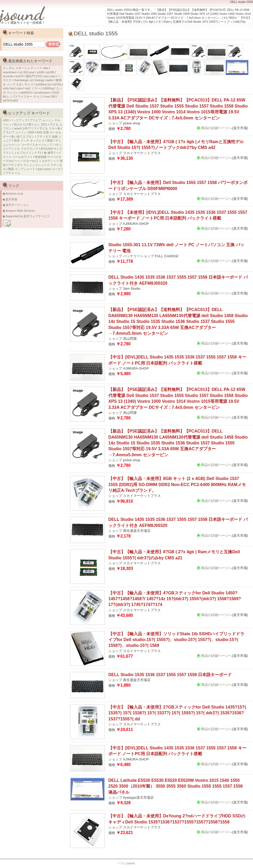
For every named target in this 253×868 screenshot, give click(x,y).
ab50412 (26, 93)
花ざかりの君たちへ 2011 (31, 124)
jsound (22, 14)
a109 (40, 72)
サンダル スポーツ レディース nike (26, 68)
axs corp (50, 76)
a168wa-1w (43, 84)
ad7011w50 (10, 100)
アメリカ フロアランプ (23, 149)
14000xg (48, 88)
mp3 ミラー (32, 88)
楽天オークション (17, 205)
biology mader (44, 80)
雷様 (50, 140)
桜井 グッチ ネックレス (29, 140)
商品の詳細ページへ (216, 128)
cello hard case (13, 88)
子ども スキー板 (50, 128)
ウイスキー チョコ (30, 96)
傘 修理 (48, 153)
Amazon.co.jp (14, 193)
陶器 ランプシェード (22, 169)
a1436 (50, 72)
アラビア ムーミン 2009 (19, 132)
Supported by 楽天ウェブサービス (28, 216)
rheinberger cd (23, 80)
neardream (10, 72)
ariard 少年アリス (25, 128)
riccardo (8, 76)
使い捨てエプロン (23, 137)
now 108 (50, 96)
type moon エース (49, 169)
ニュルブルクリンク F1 (26, 153)
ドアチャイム (12, 173)
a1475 (20, 76)
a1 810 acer (27, 72)
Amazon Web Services (20, 211)
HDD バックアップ (15, 120)
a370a (57, 84)
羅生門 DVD (34, 76)
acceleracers (42, 93)
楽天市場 (11, 199)
